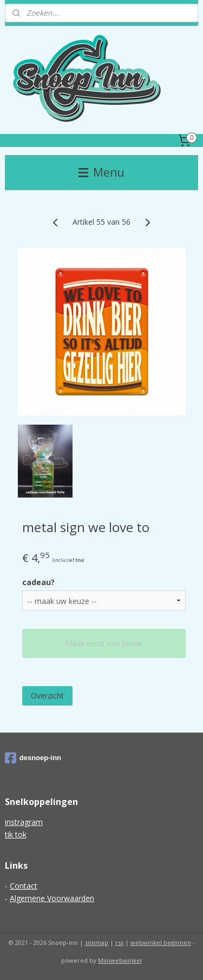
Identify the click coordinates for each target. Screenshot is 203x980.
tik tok (16, 834)
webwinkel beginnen (161, 942)
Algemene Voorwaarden (52, 898)
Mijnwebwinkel (120, 960)
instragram (24, 822)
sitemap (97, 942)
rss (119, 942)
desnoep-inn (33, 758)
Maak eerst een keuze (104, 643)
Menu (101, 172)
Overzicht (47, 696)
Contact (24, 886)
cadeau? (38, 582)
